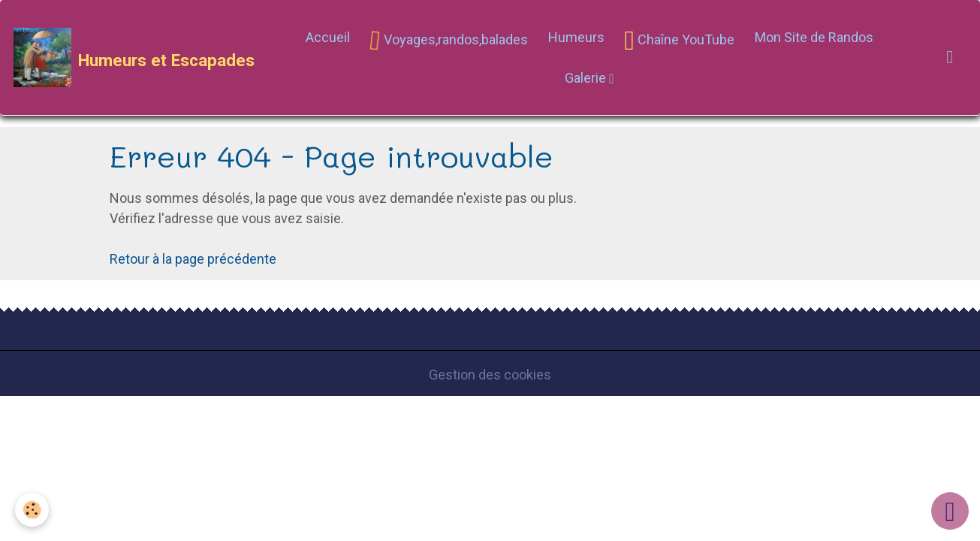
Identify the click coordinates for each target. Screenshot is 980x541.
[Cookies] (32, 510)
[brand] (133, 58)
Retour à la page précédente (193, 259)
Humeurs (576, 37)
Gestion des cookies (490, 375)
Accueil (328, 37)
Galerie (587, 78)
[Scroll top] (950, 511)
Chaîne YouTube (680, 41)
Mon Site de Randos (814, 37)
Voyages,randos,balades (447, 41)
